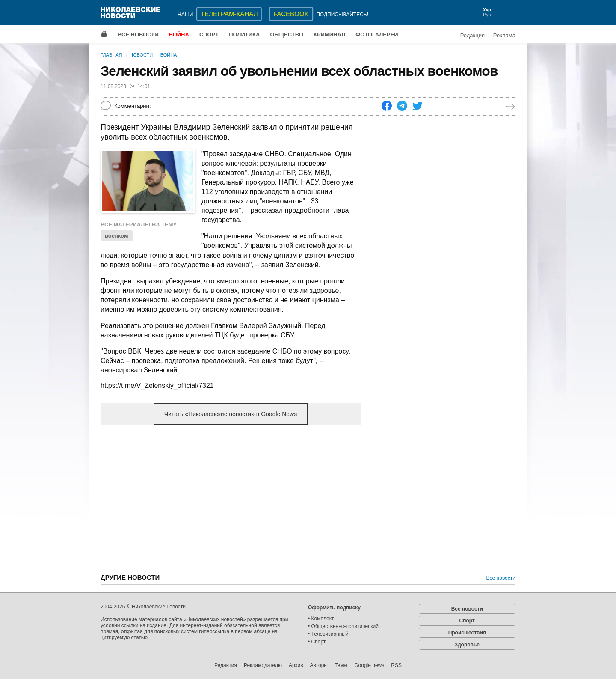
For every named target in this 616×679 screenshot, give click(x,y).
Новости (141, 55)
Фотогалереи (377, 34)
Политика (244, 34)
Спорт (209, 34)
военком (117, 236)
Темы (341, 665)
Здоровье (467, 645)
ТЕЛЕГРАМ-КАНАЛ (229, 14)
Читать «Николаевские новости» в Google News (231, 414)
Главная (111, 55)
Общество (287, 34)
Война (179, 34)
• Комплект (321, 619)
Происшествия (467, 633)
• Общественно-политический (343, 626)
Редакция (472, 35)
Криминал (329, 34)
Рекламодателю (263, 665)
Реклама (504, 35)
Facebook (291, 14)
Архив (296, 665)
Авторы (319, 665)
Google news (369, 665)
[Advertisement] (231, 498)
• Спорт (317, 642)
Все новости (138, 34)
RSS (396, 665)
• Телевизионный (328, 634)
